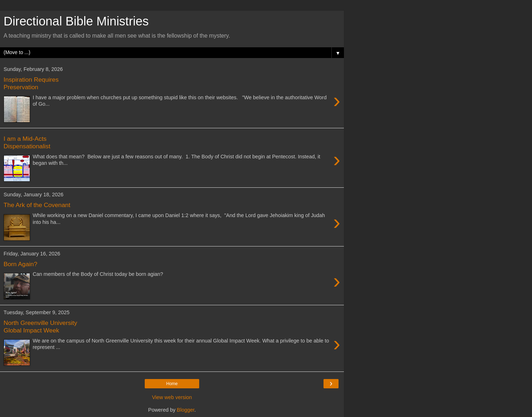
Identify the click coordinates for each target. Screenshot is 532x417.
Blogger (186, 410)
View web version (172, 397)
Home (172, 384)
